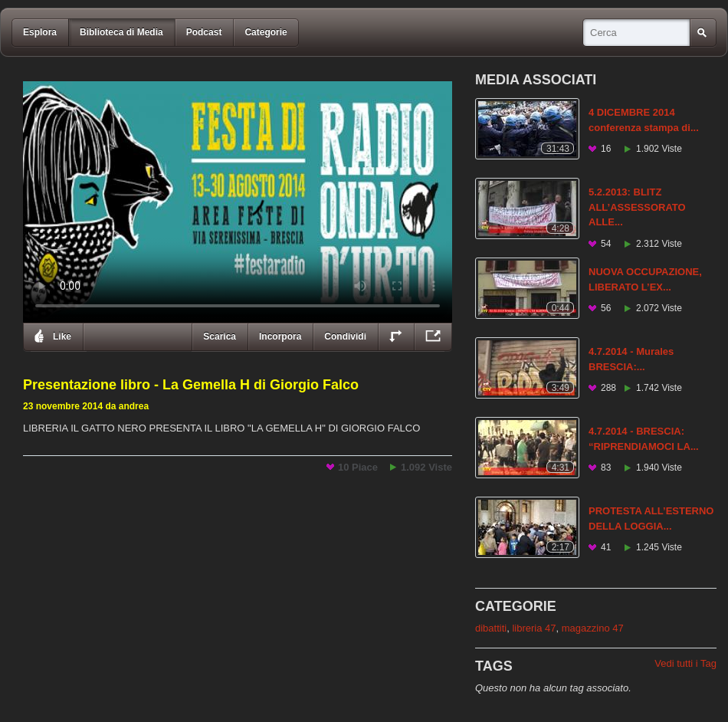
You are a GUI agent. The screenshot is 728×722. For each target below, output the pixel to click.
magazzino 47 (593, 628)
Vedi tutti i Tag (685, 663)
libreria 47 (534, 628)
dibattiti (491, 628)
